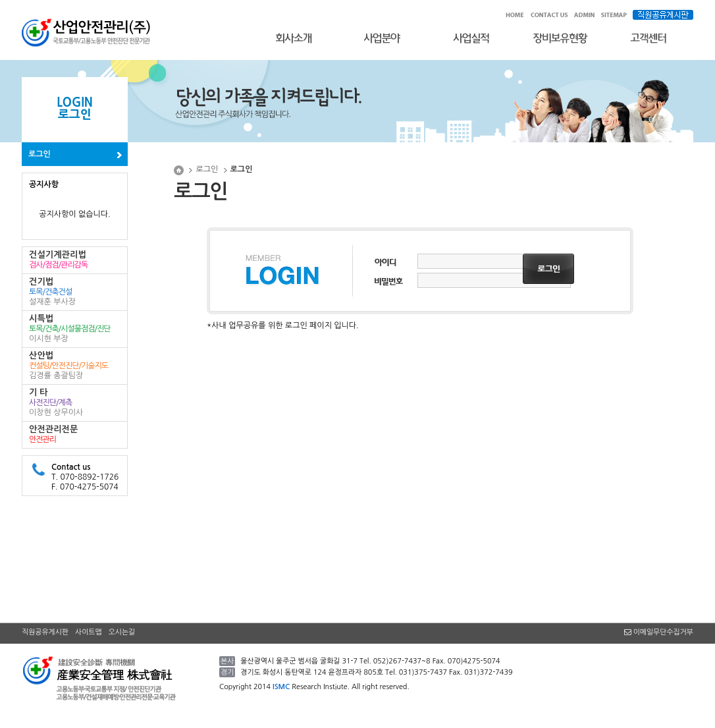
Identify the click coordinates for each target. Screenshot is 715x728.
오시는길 (122, 632)
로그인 (40, 154)
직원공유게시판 (45, 632)
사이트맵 (89, 632)
